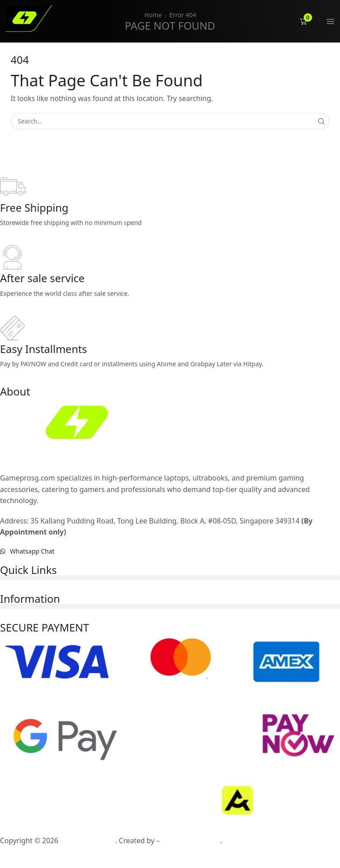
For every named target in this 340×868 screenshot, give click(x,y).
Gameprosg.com (88, 841)
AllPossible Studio (191, 841)
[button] (304, 21)
